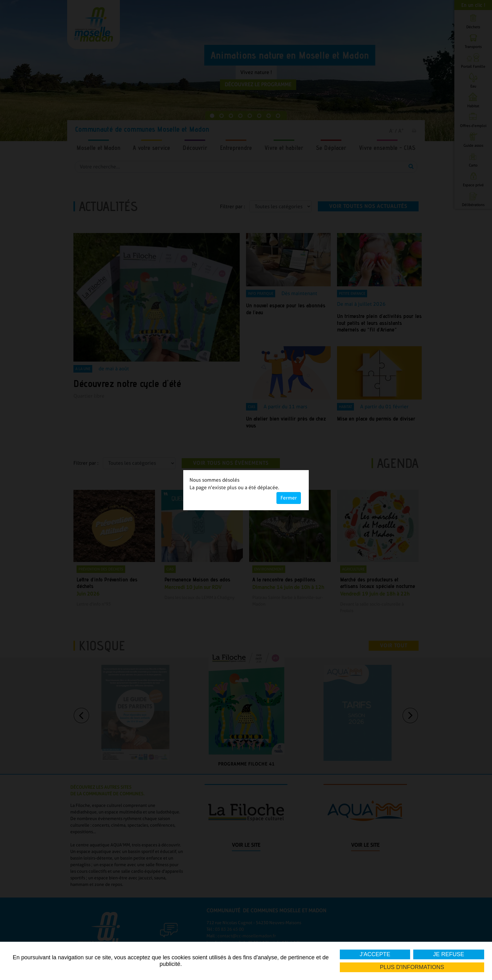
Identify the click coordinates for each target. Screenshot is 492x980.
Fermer (289, 498)
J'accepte (375, 954)
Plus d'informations (412, 967)
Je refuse (449, 954)
